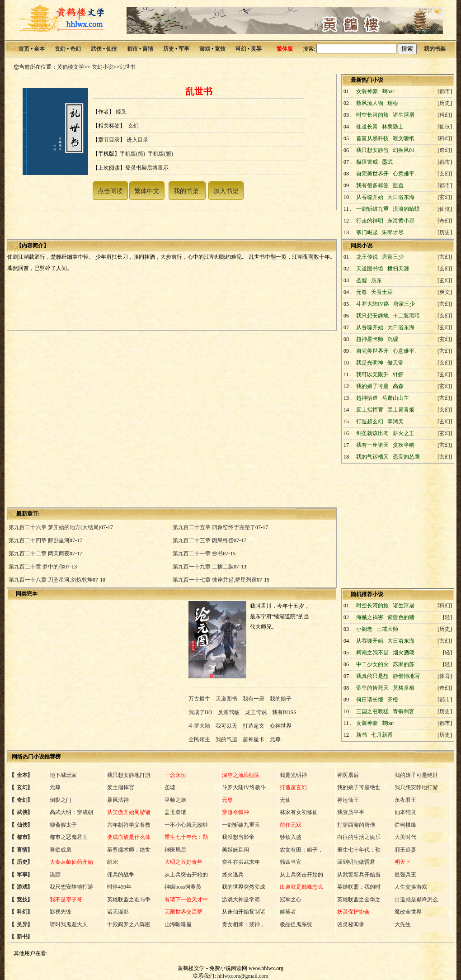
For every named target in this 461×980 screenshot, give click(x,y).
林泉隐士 (393, 127)
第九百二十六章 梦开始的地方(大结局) (54, 527)
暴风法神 (118, 800)
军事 (184, 49)
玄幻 (60, 49)
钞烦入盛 (291, 837)
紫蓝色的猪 (401, 617)
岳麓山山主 (395, 398)
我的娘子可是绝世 (416, 775)
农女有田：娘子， (301, 850)
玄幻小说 (103, 67)
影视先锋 (61, 912)
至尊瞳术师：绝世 (129, 850)
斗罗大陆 (200, 726)
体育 (445, 676)
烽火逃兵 (233, 875)
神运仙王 (348, 800)
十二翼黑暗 (406, 316)
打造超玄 (254, 726)
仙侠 (112, 49)
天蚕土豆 (382, 292)
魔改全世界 (408, 912)
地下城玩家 (63, 775)
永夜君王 (405, 800)
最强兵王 (405, 875)
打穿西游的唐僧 (356, 825)
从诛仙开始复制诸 (244, 912)
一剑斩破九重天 (241, 825)
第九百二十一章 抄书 (198, 554)
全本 (39, 49)
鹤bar (388, 91)
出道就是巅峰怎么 (416, 900)
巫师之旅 (175, 800)
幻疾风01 (404, 150)
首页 (24, 49)
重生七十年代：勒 (359, 850)
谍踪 (55, 875)
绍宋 (113, 862)
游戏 (205, 49)
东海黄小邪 (401, 221)
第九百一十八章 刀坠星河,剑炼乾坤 (51, 580)
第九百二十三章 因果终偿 (203, 540)
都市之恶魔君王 (69, 837)
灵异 (256, 49)
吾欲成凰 (61, 850)
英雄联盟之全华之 (359, 900)
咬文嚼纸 (404, 138)
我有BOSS (284, 712)
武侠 (96, 49)
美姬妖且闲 (235, 850)
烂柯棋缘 (405, 825)
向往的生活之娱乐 (359, 837)
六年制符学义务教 (129, 825)
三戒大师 (387, 629)
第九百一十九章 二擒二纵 (203, 567)
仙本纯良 (405, 812)
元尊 (275, 739)
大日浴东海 (401, 197)
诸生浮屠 (404, 115)
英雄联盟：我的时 (359, 887)
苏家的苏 (404, 664)
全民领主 (200, 739)
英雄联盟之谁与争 (129, 900)
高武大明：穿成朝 (71, 812)
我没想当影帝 (238, 837)
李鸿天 (395, 421)
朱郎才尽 (393, 232)
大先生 (403, 924)
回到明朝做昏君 (356, 862)
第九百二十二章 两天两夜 (39, 554)
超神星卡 (254, 739)
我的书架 (435, 49)
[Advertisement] (85, 418)
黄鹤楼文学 (71, 67)
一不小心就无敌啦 (186, 825)
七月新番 (382, 735)
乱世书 (127, 67)
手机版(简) (132, 154)
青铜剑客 (404, 711)
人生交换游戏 (411, 887)
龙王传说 (256, 712)
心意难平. (404, 174)
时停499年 (119, 887)
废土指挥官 (121, 787)
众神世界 (281, 726)
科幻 (241, 49)
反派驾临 (229, 712)
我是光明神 (293, 775)
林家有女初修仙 (299, 812)
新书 (22, 937)
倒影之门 (61, 800)
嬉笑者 (288, 912)
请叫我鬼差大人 (69, 924)
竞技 (220, 49)
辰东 (376, 280)
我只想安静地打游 (129, 775)
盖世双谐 (175, 812)
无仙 (285, 800)
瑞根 (393, 103)
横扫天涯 (398, 269)
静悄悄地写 (406, 676)
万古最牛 (200, 699)
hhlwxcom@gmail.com (243, 976)
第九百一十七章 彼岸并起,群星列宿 (215, 580)
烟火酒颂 (404, 653)
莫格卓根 (404, 688)
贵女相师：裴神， (244, 924)
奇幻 (75, 49)
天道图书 (226, 699)
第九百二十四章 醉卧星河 (39, 540)
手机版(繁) (160, 154)
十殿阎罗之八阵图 (129, 924)
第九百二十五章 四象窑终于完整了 (214, 527)
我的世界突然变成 (244, 887)
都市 (132, 49)
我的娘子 (281, 699)
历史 (169, 49)
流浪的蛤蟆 (406, 209)
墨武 (387, 162)
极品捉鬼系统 (296, 924)
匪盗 (398, 185)
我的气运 (226, 739)
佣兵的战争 (121, 875)
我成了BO (201, 712)
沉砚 (393, 339)
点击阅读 (110, 191)
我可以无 (226, 726)
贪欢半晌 (404, 445)
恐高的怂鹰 (406, 457)
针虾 (398, 374)
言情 (148, 49)
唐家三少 (393, 257)
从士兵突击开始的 (186, 875)
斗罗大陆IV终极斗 (244, 787)
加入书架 (226, 191)
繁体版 (285, 49)
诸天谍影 (118, 912)
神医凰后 (348, 775)
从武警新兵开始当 (359, 875)
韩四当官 (291, 862)
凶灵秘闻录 (351, 924)
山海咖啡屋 (178, 924)
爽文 (445, 292)
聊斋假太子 (63, 825)
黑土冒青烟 (401, 410)
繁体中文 (147, 191)
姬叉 (121, 112)
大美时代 (405, 837)
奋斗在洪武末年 (241, 862)
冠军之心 (291, 900)
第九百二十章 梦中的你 (36, 567)
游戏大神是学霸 (241, 900)
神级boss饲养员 (183, 887)
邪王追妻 (405, 850)
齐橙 (393, 700)
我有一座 (254, 699)
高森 (398, 386)
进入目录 (137, 140)
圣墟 (170, 787)
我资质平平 (351, 812)
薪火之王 (404, 433)
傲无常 (395, 363)
